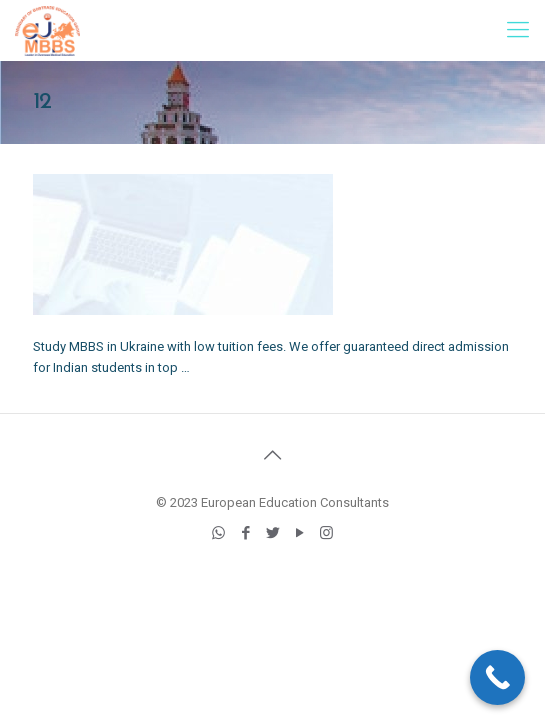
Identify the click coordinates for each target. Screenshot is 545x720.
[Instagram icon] (326, 533)
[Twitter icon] (272, 533)
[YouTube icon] (299, 533)
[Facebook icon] (245, 533)
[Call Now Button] (497, 677)
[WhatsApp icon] (218, 533)
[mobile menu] (518, 30)
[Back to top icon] (273, 455)
